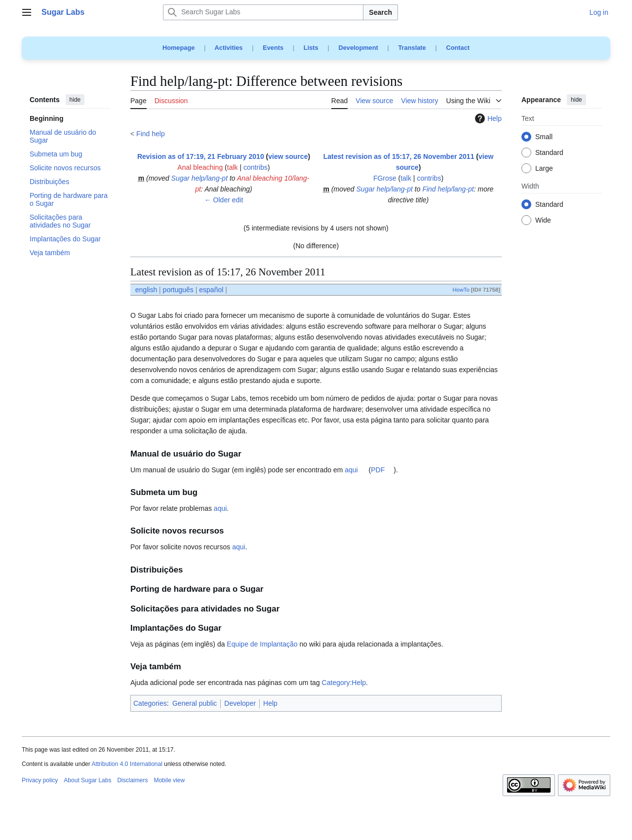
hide (75, 100)
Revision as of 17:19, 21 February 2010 (201, 156)
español (211, 290)
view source (288, 156)
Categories (150, 703)
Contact (458, 48)
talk (233, 167)
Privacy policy (40, 780)
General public (195, 703)
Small (544, 137)
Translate (412, 48)
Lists (311, 48)
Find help (151, 134)
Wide (543, 221)
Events (273, 48)
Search (380, 12)
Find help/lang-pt (448, 189)
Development (358, 48)
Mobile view (169, 780)
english (146, 290)
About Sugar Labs (87, 780)
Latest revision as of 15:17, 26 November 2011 (399, 156)
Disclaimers (132, 780)
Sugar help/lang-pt (199, 178)
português (178, 290)
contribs (256, 167)
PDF (378, 470)
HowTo (461, 290)
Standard (549, 153)
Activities (229, 48)
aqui (351, 470)
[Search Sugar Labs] (263, 12)
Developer (240, 703)
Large (544, 169)
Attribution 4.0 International (127, 764)
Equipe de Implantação (262, 644)
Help (487, 118)
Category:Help (344, 683)
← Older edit (224, 200)
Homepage (178, 48)
